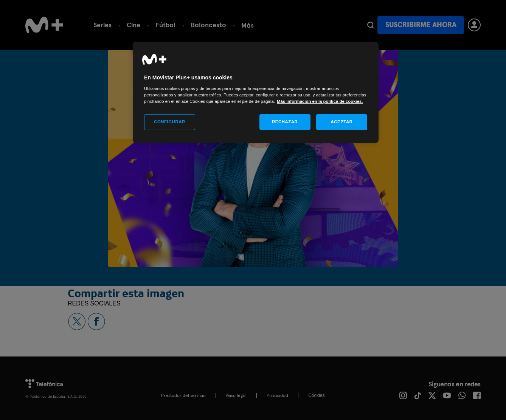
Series (102, 25)
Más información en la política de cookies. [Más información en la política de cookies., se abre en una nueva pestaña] (320, 101)
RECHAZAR (285, 122)
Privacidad (277, 395)
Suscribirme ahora (421, 25)
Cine (133, 25)
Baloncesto (208, 25)
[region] (256, 92)
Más (328, 25)
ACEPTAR (341, 122)
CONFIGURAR (170, 122)
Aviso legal (236, 395)
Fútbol (165, 25)
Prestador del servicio (183, 395)
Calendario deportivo (274, 25)
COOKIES (316, 395)
